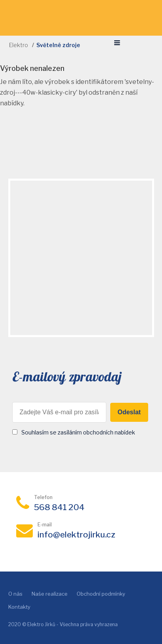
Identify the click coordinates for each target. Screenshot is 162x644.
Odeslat (129, 412)
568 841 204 (59, 507)
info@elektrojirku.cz (76, 534)
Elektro (19, 45)
